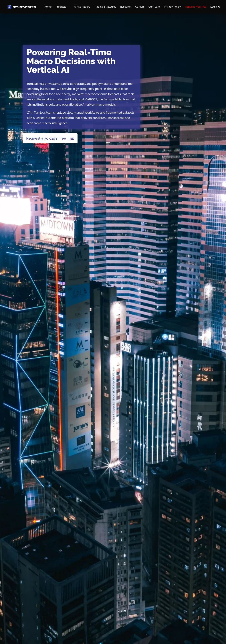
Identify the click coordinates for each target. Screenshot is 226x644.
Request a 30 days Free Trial (50, 138)
